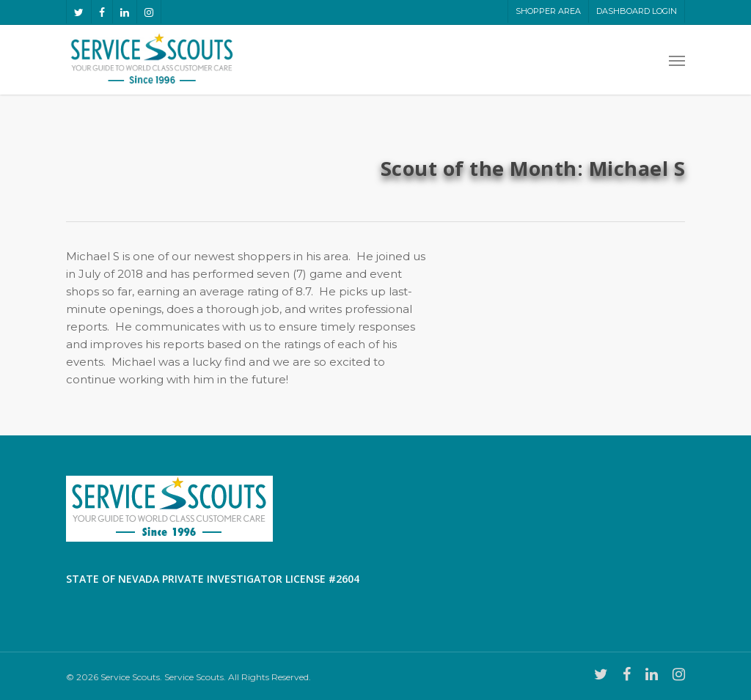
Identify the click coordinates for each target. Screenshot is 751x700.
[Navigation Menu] (677, 60)
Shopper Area (548, 11)
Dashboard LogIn (637, 11)
